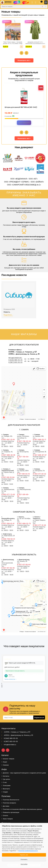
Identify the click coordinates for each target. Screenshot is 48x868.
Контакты (5, 776)
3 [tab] (2, 687)
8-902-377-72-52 (8, 495)
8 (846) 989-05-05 (15, 360)
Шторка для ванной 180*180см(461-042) (21, 107)
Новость (7, 312)
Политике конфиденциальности (28, 851)
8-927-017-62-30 (8, 568)
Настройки (24, 864)
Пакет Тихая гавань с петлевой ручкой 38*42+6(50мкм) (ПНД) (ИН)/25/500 (13, 43)
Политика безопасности (10, 800)
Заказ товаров (7, 819)
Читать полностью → (11, 679)
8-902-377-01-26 (39, 525)
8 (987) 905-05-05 (15, 362)
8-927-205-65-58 (23, 495)
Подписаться (39, 718)
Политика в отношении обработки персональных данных (22, 809)
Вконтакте (6, 789)
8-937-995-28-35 (8, 455)
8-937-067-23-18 (8, 440)
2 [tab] (2, 685)
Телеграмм (6, 785)
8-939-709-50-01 (8, 539)
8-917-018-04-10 (23, 474)
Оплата (5, 815)
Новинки (5, 765)
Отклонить (24, 859)
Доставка (5, 806)
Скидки (5, 792)
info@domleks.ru (15, 358)
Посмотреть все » (24, 60)
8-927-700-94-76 (23, 458)
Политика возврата (9, 803)
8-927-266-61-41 (8, 524)
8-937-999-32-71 (39, 440)
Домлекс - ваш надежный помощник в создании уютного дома (24, 773)
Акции (4, 762)
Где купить (6, 779)
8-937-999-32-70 (24, 524)
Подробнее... (8, 315)
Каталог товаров (8, 759)
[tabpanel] (24, 669)
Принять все (24, 855)
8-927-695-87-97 (40, 455)
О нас (4, 782)
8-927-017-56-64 (24, 565)
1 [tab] (2, 684)
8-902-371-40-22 (39, 474)
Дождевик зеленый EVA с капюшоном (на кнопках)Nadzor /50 (35, 43)
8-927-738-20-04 (24, 441)
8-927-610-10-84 (8, 477)
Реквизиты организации (10, 812)
